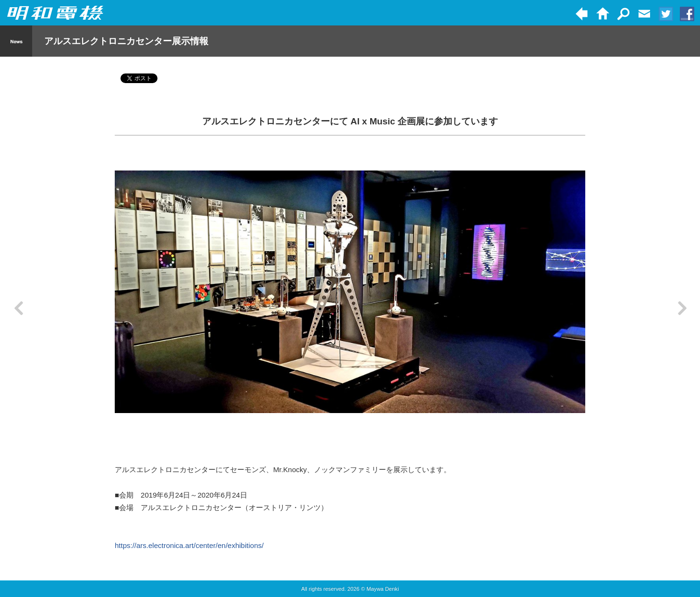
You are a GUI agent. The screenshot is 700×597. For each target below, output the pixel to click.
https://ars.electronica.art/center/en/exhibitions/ (189, 545)
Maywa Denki (383, 589)
